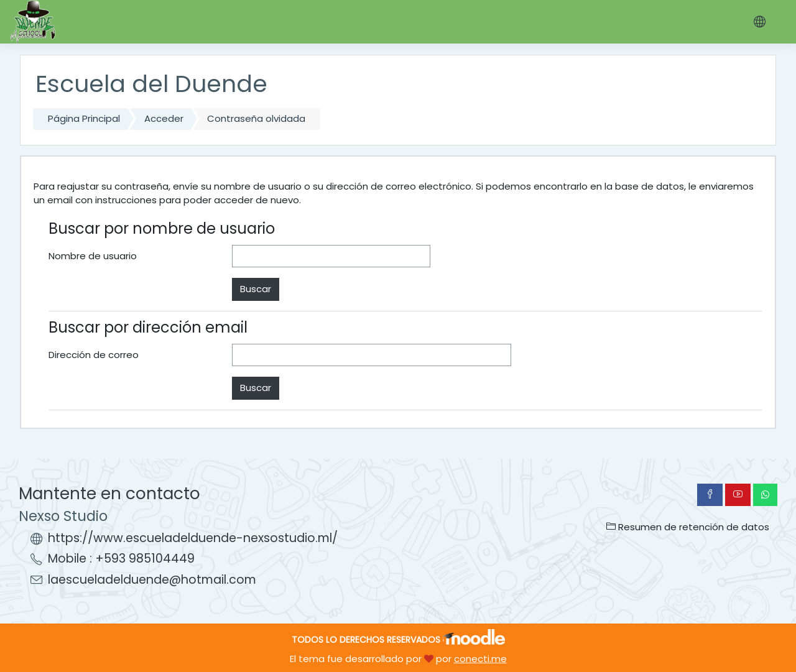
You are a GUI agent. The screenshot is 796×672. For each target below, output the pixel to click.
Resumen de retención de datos (688, 527)
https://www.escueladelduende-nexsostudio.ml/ (193, 538)
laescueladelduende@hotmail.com (152, 580)
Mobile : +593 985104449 (121, 559)
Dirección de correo (94, 355)
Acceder (164, 118)
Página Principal (84, 118)
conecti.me (480, 659)
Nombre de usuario (93, 256)
